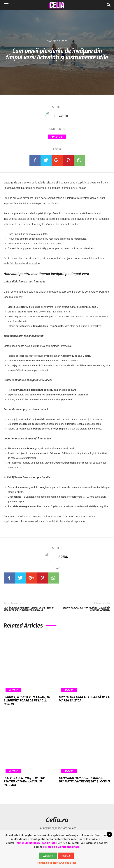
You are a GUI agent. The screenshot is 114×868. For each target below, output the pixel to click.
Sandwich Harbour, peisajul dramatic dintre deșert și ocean (84, 780)
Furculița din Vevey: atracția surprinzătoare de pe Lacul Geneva (27, 700)
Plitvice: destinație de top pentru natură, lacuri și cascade (24, 781)
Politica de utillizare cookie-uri (35, 843)
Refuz (66, 856)
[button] (109, 5)
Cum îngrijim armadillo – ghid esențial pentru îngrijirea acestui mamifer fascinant (29, 609)
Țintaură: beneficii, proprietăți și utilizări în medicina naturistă (87, 609)
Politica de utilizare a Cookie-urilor (56, 863)
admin (63, 116)
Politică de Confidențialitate (61, 847)
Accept (48, 856)
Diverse (57, 137)
